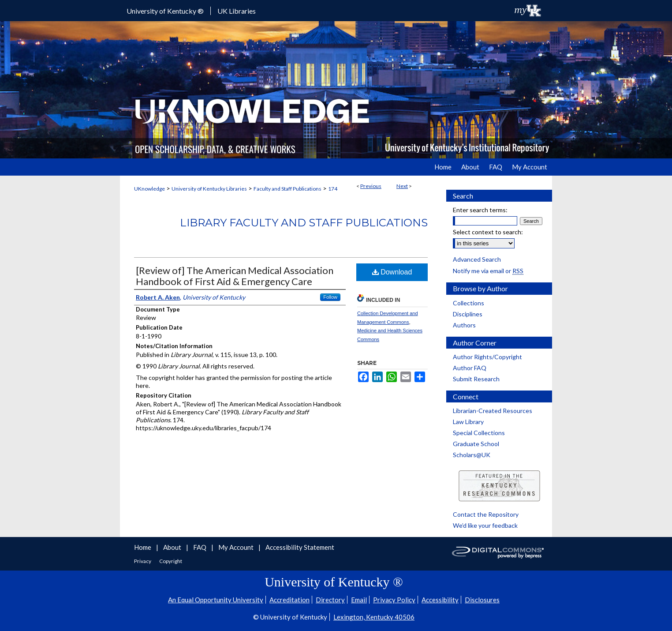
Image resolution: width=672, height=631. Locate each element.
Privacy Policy (394, 600)
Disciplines (468, 314)
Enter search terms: (480, 210)
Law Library (468, 422)
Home (143, 547)
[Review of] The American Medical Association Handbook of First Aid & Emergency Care (235, 276)
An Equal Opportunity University (216, 600)
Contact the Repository (486, 514)
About (173, 547)
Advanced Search (477, 259)
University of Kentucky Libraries (209, 189)
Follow (330, 297)
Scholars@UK (472, 455)
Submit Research (476, 379)
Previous (371, 186)
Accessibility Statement (300, 547)
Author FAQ (470, 368)
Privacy (143, 561)
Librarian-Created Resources (493, 411)
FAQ (200, 547)
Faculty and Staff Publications (287, 189)
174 (333, 189)
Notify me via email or (488, 271)
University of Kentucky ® (165, 11)
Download (392, 272)
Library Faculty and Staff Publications (304, 223)
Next (402, 186)
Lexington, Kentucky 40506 (374, 617)
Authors (464, 325)
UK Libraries (237, 11)
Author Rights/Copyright (487, 357)
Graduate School (476, 444)
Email (359, 600)
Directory (330, 600)
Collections (469, 303)
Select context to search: (488, 232)
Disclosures (482, 600)
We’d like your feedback (485, 525)
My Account (237, 547)
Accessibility (440, 600)
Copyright (171, 561)
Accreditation (289, 600)
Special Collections (479, 433)
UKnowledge (149, 189)
